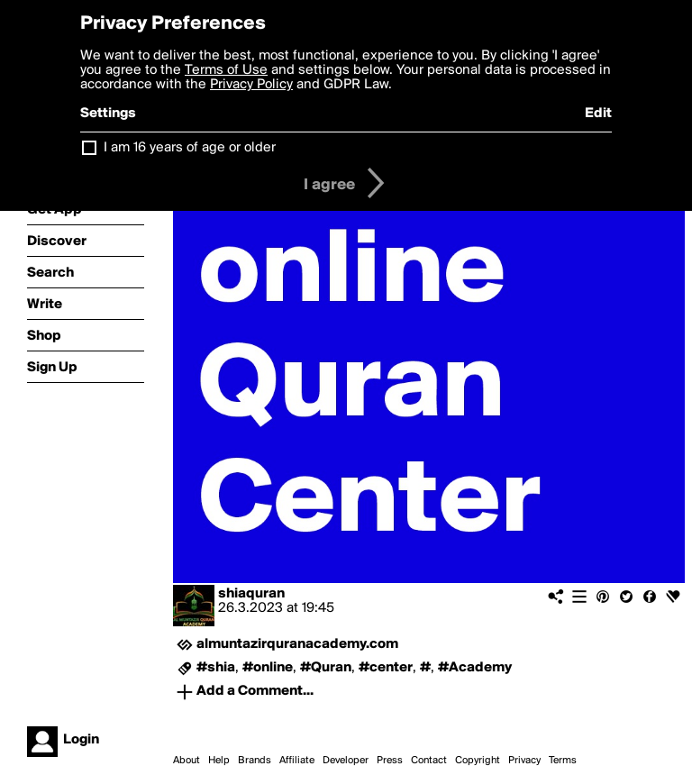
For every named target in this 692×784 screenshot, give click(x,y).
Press (390, 761)
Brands (255, 761)
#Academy (475, 668)
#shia (216, 668)
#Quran (326, 668)
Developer (346, 761)
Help (219, 761)
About (187, 761)
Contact (429, 761)
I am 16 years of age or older (190, 148)
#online (268, 668)
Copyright (478, 761)
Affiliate (297, 761)
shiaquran (251, 594)
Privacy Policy (251, 85)
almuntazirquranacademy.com (297, 644)
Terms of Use (226, 70)
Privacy (524, 761)
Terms (563, 761)
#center (386, 668)
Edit (598, 114)
